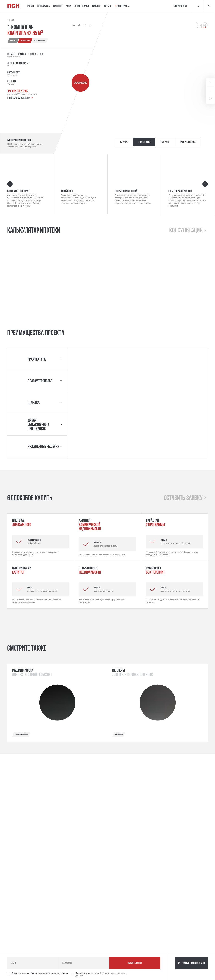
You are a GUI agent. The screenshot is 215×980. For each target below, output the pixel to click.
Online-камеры (122, 6)
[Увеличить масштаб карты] (211, 83)
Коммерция (58, 6)
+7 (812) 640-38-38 (179, 6)
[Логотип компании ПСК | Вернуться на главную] (13, 6)
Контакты (108, 6)
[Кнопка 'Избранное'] (209, 6)
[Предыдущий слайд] (10, 184)
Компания (96, 6)
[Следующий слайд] (205, 184)
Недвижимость (44, 6)
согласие (22, 973)
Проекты (30, 6)
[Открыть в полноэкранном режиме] (211, 99)
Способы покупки (82, 6)
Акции (68, 6)
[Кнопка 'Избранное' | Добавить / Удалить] (85, 25)
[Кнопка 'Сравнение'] (197, 6)
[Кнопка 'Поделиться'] (74, 25)
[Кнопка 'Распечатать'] (79, 25)
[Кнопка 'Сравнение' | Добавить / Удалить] (90, 25)
